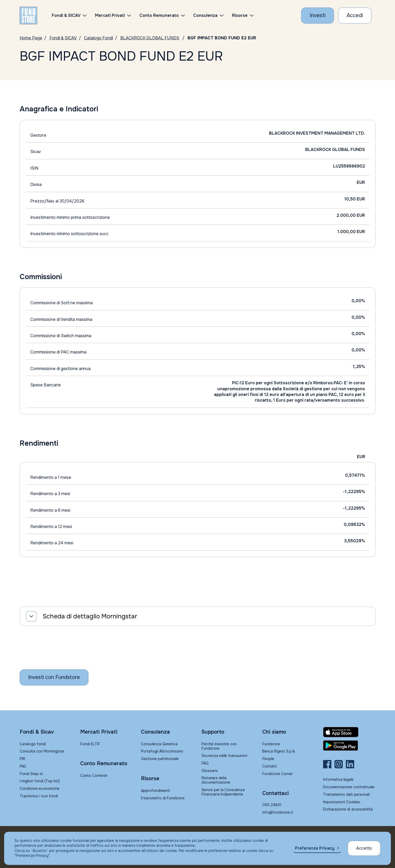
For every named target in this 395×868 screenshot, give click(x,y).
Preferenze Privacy (315, 848)
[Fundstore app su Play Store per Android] (349, 746)
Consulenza (205, 15)
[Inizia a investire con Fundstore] (54, 677)
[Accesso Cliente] (355, 16)
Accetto (364, 848)
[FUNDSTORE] (28, 16)
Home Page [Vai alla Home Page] (31, 38)
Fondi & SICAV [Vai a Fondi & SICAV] (63, 38)
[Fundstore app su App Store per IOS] (349, 732)
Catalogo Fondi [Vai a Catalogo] (99, 38)
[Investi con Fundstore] (318, 16)
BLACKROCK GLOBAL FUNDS (150, 38)
